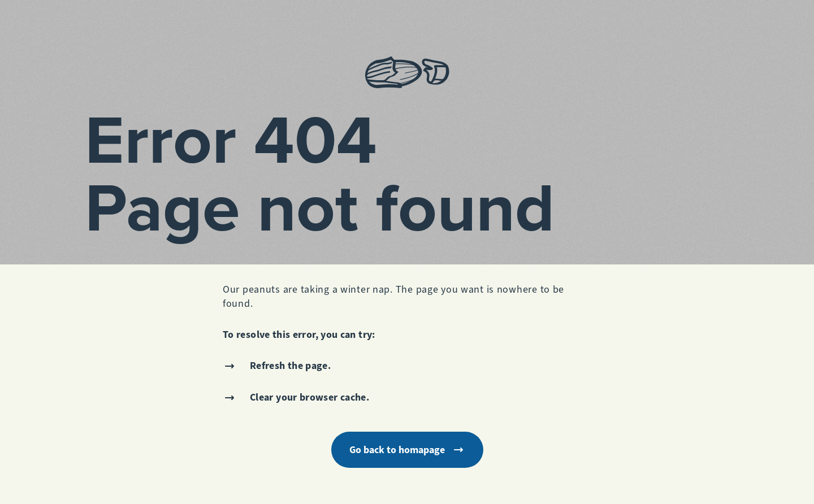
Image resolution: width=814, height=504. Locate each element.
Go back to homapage (407, 450)
